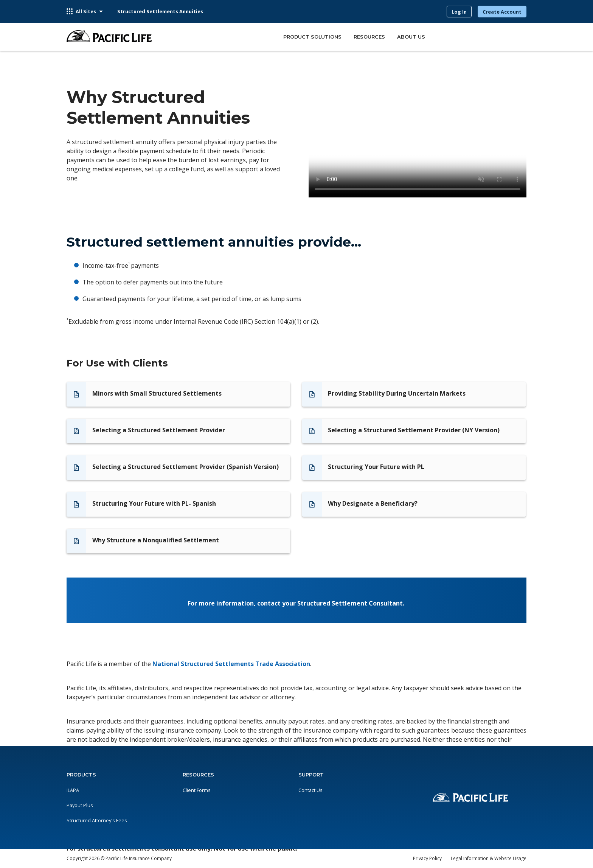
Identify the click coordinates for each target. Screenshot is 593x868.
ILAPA (73, 790)
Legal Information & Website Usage (489, 858)
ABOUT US (411, 37)
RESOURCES (369, 37)
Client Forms (197, 790)
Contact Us (310, 790)
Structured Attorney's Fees (97, 820)
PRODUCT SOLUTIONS (312, 37)
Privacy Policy (427, 858)
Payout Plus (80, 805)
